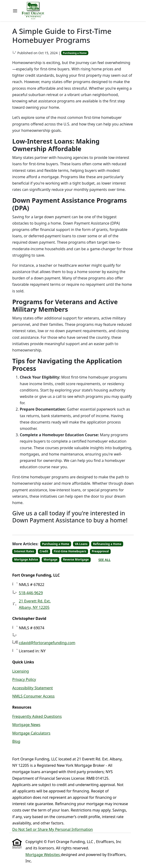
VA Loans (81, 544)
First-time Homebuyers (70, 551)
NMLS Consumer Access (33, 696)
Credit (44, 551)
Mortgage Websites (43, 855)
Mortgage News (26, 725)
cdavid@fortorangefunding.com (47, 643)
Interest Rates (24, 551)
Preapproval (100, 551)
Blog (16, 741)
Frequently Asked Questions (37, 716)
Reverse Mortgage (76, 559)
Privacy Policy (24, 679)
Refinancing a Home (107, 544)
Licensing (21, 671)
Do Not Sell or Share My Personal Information (53, 829)
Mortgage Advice (26, 559)
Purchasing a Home (75, 53)
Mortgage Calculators (31, 733)
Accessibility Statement (32, 688)
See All (105, 560)
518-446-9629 (31, 593)
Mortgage (51, 559)
